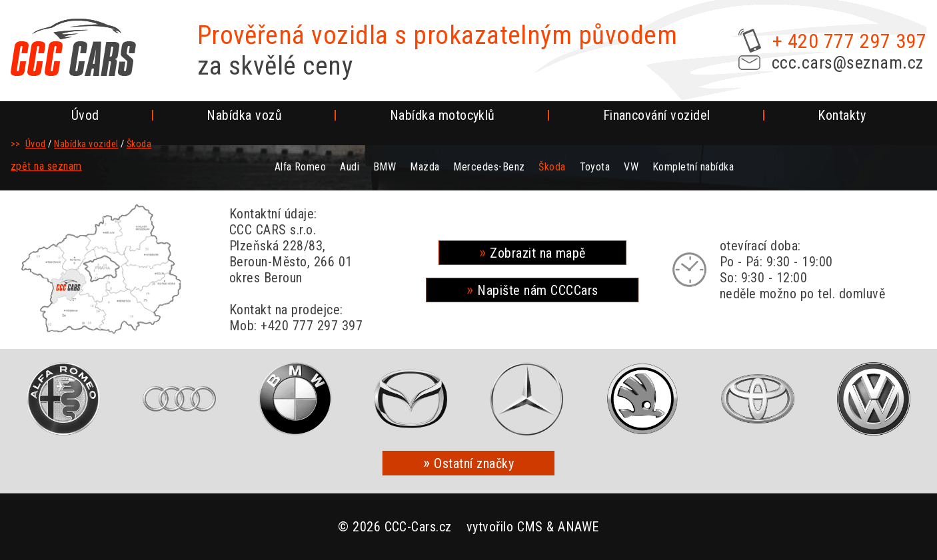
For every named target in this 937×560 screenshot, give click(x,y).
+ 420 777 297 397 (849, 41)
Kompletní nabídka (693, 167)
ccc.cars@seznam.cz (848, 63)
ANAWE (578, 527)
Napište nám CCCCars (537, 290)
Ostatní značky (474, 463)
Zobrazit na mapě (538, 253)
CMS (530, 527)
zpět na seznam (46, 166)
